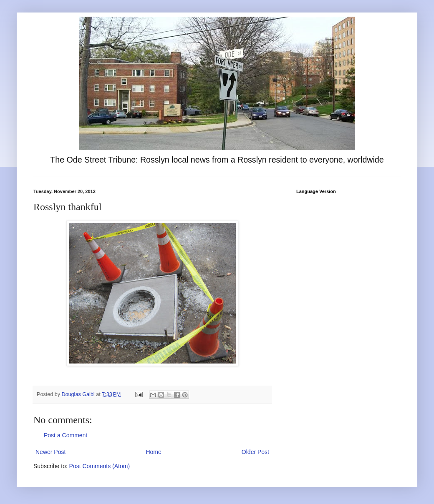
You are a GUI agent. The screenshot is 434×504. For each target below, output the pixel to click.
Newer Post (50, 452)
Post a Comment (66, 435)
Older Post (255, 452)
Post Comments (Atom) (100, 466)
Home (153, 452)
